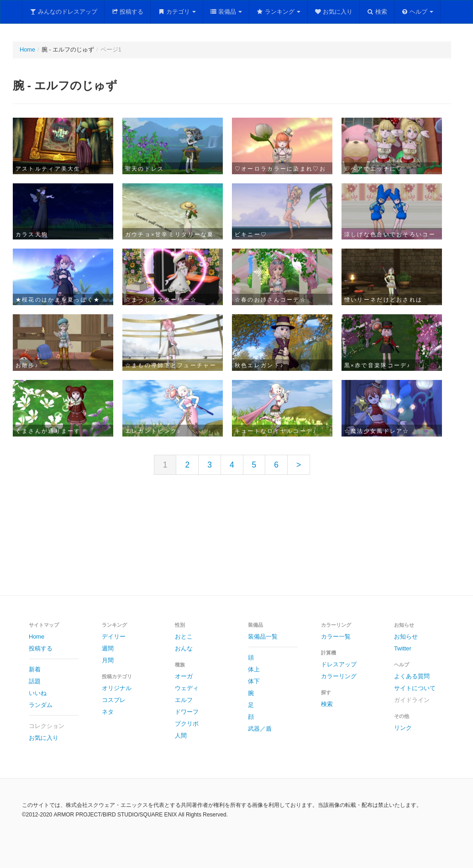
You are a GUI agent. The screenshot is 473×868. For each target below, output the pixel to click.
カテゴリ (177, 12)
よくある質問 (412, 676)
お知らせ (406, 637)
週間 (108, 648)
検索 (377, 12)
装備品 (226, 12)
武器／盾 (260, 729)
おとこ (184, 637)
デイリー (114, 637)
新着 (35, 669)
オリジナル (117, 688)
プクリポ (187, 724)
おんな (184, 648)
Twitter (403, 648)
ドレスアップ (339, 664)
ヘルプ (418, 12)
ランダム (41, 705)
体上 (254, 669)
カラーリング (339, 676)
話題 (35, 681)
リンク (403, 728)
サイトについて (415, 688)
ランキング (278, 12)
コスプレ (114, 700)
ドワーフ (187, 712)
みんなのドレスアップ (63, 12)
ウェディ (187, 688)
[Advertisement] (236, 542)
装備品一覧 (263, 637)
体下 (254, 681)
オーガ (184, 676)
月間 (108, 660)
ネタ (108, 712)
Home (27, 49)
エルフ (184, 700)
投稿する (128, 12)
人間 (181, 735)
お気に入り (334, 12)
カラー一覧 (336, 637)
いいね (38, 693)
